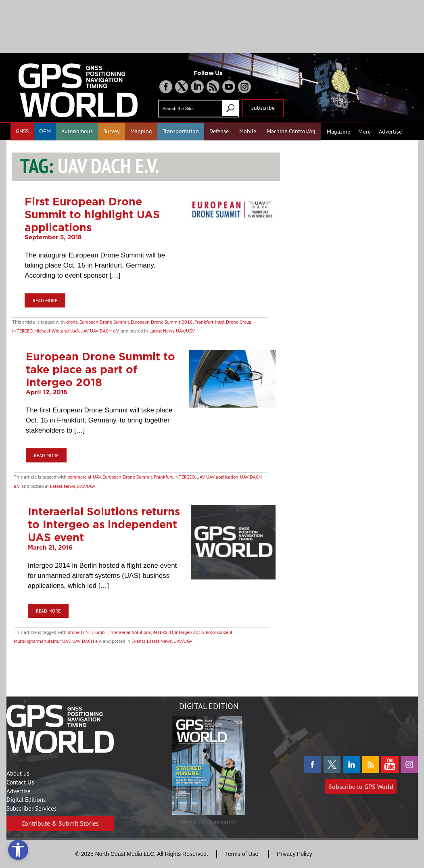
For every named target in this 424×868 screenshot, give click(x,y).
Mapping (141, 131)
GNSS (22, 131)
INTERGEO (22, 331)
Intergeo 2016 (189, 632)
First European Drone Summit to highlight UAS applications (92, 214)
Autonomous (77, 131)
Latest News (162, 331)
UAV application (222, 477)
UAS (74, 331)
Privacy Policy (294, 854)
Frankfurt (204, 322)
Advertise (390, 132)
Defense (219, 131)
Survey (112, 131)
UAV (84, 331)
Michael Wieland (51, 331)
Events (138, 641)
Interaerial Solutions (130, 632)
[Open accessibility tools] (18, 850)
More (364, 132)
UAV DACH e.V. (105, 331)
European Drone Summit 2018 (162, 322)
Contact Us (20, 782)
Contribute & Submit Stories (60, 823)
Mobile (248, 131)
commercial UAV (84, 477)
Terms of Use (242, 854)
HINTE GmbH (94, 632)
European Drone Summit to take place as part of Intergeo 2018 (100, 369)
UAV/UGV (185, 331)
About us (18, 773)
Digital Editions (26, 800)
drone (72, 322)
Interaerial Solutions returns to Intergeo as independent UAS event (104, 524)
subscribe (263, 108)
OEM (45, 131)
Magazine (338, 132)
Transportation (181, 131)
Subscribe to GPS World (361, 786)
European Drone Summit (104, 322)
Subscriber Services (31, 808)
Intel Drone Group (233, 322)
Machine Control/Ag (291, 131)
